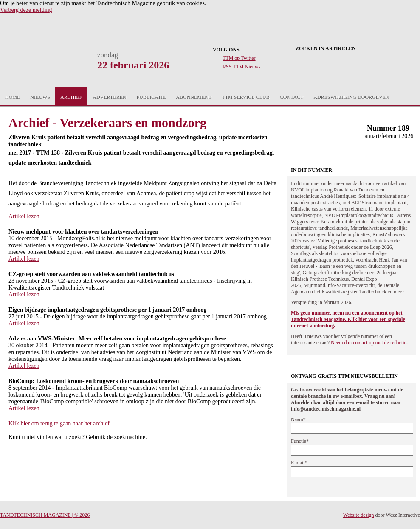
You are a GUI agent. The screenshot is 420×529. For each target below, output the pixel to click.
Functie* (300, 441)
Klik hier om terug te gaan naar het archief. (60, 423)
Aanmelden (381, 97)
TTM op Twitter (239, 58)
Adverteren (109, 97)
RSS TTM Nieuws (241, 67)
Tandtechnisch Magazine (42, 64)
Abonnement (194, 97)
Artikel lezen (24, 216)
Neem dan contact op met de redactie (369, 343)
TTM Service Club (245, 97)
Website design (359, 515)
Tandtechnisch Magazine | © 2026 (45, 515)
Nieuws (40, 97)
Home (13, 97)
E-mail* (299, 463)
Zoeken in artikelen (326, 48)
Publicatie (151, 97)
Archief (71, 97)
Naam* (298, 419)
